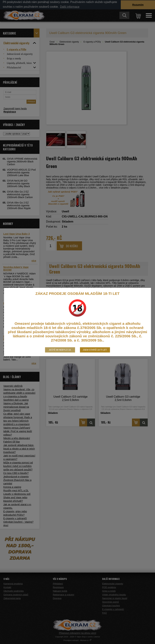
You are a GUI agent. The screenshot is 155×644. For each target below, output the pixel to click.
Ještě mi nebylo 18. (60, 350)
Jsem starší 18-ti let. (95, 350)
